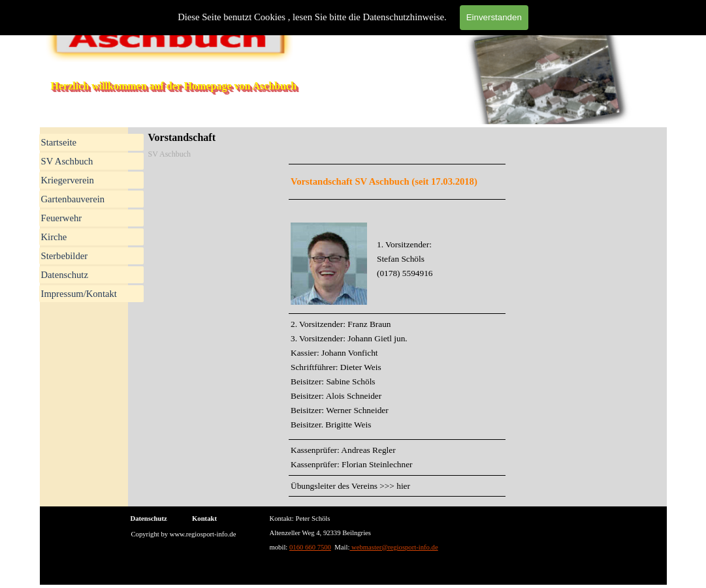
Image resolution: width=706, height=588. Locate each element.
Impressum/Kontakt (79, 294)
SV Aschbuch (67, 161)
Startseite (59, 142)
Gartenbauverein (73, 199)
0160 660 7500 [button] (310, 547)
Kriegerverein (68, 180)
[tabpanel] (397, 330)
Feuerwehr (62, 218)
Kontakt (204, 518)
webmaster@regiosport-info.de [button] (393, 547)
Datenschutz (65, 275)
